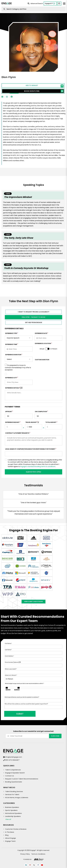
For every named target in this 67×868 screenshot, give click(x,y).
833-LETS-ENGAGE (12, 760)
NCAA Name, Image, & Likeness (17, 797)
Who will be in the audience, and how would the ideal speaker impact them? (26, 704)
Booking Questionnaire (14, 782)
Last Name (8, 650)
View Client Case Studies (33, 602)
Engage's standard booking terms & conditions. (38, 466)
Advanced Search (35, 4)
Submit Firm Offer (33, 472)
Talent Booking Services (14, 791)
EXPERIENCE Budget (12, 422)
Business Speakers (12, 807)
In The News (10, 832)
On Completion (41, 412)
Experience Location (43, 343)
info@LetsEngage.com (14, 757)
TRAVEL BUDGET (31, 422)
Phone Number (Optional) (13, 662)
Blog (7, 835)
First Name (8, 643)
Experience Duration (13, 355)
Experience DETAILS (13, 388)
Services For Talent (12, 794)
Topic (8, 194)
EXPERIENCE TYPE (11, 333)
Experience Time (11, 344)
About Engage (11, 838)
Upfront (9, 412)
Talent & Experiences (13, 770)
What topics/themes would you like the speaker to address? (22, 697)
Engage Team (10, 841)
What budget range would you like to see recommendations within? (25, 683)
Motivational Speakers (13, 813)
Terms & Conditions (38, 854)
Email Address (9, 656)
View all (8, 819)
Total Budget (51, 422)
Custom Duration (42, 360)
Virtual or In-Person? (11, 675)
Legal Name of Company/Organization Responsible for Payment (30, 449)
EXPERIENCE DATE (41, 333)
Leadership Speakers (13, 816)
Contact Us (10, 776)
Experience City (11, 378)
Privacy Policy (25, 854)
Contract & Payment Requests (17, 433)
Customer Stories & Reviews (16, 829)
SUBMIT (20, 714)
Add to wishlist (45, 86)
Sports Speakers (11, 810)
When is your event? (11, 669)
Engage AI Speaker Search (15, 773)
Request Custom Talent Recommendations (22, 779)
